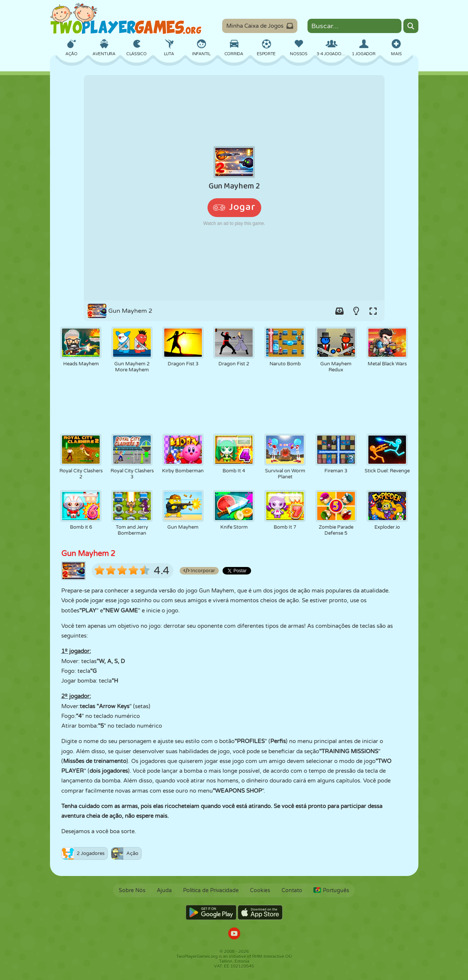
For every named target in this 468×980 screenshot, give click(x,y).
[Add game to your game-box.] (339, 311)
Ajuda (164, 890)
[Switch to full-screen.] (373, 311)
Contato (292, 890)
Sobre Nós (132, 890)
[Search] (411, 26)
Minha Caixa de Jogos (260, 26)
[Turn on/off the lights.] (356, 311)
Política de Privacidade (211, 890)
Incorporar (199, 571)
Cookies (260, 890)
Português (331, 890)
